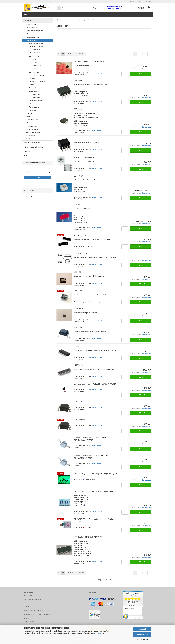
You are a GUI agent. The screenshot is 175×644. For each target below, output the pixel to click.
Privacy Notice (99, 633)
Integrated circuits (33, 37)
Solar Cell (30, 117)
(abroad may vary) (97, 73)
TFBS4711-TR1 (80, 235)
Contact (26, 607)
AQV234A (78, 109)
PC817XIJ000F (80, 420)
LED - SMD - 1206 (35, 56)
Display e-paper (34, 91)
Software (27, 152)
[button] (132, 2)
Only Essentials (142, 635)
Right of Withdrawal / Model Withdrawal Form (38, 614)
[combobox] (70, 54)
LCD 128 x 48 (79, 272)
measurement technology (32, 143)
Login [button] (139, 2)
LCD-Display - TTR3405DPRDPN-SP (88, 537)
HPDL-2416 (79, 291)
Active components (32, 27)
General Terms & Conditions (33, 599)
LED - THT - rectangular (36, 75)
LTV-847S (78, 346)
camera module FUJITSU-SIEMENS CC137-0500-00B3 (95, 384)
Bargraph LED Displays (36, 47)
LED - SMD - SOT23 (35, 66)
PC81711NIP (79, 402)
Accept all (142, 629)
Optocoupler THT (34, 98)
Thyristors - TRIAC (33, 120)
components (28, 21)
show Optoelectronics (36, 43)
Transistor (31, 123)
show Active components (35, 31)
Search (27, 15)
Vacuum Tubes (32, 126)
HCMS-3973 (79, 365)
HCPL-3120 (78, 80)
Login (38, 178)
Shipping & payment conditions (34, 611)
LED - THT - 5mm (34, 72)
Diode (29, 34)
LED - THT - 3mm (34, 69)
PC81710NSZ (79, 328)
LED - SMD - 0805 (35, 53)
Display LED (33, 85)
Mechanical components (33, 133)
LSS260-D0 (78, 205)
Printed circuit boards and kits (33, 147)
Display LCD (33, 88)
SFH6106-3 (78, 309)
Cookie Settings (29, 622)
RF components (31, 136)
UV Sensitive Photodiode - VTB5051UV (89, 62)
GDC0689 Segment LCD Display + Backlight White (94, 492)
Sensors (30, 113)
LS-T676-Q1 (79, 176)
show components (32, 24)
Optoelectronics (32, 40)
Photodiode (33, 110)
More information (142, 639)
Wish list (148, 2)
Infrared (32, 104)
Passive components (32, 129)
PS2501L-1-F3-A (80, 253)
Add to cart (140, 74)
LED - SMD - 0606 (35, 50)
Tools (26, 156)
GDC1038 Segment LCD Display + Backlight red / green (96, 474)
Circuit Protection (31, 139)
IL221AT (77, 138)
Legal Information (29, 603)
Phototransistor (34, 107)
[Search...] (59, 8)
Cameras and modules (36, 101)
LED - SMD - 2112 (35, 59)
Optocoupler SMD (35, 94)
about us (27, 618)
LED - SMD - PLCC (35, 62)
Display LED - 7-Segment (37, 82)
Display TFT (33, 78)
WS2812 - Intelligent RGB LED (86, 157)
